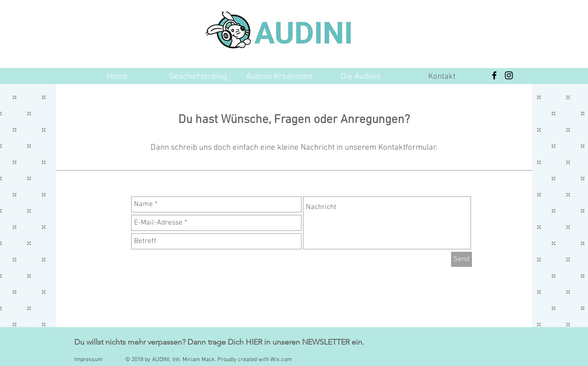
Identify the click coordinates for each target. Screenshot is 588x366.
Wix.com (281, 360)
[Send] (462, 259)
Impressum (88, 360)
